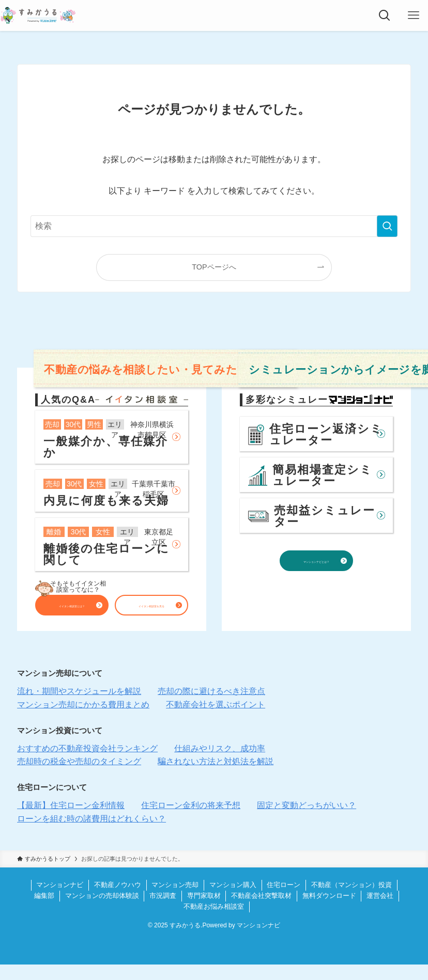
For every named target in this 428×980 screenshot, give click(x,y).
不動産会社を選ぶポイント (216, 720)
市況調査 (163, 911)
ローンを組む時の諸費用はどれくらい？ (91, 834)
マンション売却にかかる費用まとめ (83, 720)
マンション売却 (175, 900)
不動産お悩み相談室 (214, 922)
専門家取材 (204, 911)
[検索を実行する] (387, 226)
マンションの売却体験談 (102, 911)
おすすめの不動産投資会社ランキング (87, 764)
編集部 (44, 911)
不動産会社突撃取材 (261, 911)
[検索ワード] (214, 226)
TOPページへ (214, 267)
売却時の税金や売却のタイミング (79, 777)
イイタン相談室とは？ (72, 608)
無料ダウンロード (329, 911)
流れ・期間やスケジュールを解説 (79, 707)
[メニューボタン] (414, 15)
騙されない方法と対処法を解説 (216, 777)
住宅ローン (284, 900)
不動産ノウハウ (118, 900)
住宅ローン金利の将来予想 (191, 821)
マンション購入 (233, 900)
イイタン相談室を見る (151, 608)
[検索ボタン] (385, 15)
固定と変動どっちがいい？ (307, 821)
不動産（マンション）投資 (351, 900)
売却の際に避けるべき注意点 (211, 707)
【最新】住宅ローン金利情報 (71, 821)
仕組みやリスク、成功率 (220, 764)
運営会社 (380, 911)
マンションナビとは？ (316, 575)
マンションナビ (60, 900)
